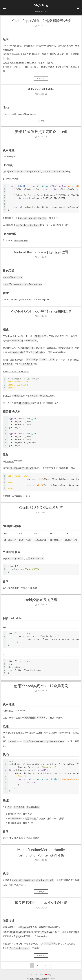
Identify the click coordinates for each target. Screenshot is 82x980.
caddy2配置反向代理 (41, 596)
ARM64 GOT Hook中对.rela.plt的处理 (41, 310)
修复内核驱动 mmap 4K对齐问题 (41, 897)
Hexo (32, 972)
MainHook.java (21, 239)
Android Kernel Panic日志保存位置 (41, 251)
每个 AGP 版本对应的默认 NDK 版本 (20, 584)
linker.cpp (9, 458)
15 (45, 959)
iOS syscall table (41, 89)
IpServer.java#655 (11, 178)
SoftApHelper (9, 157)
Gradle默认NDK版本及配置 (41, 504)
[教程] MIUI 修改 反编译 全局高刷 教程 (21, 833)
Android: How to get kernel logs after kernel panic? (26, 298)
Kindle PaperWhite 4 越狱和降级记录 (41, 21)
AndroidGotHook (13, 335)
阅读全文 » (41, 78)
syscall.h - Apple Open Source (22, 114)
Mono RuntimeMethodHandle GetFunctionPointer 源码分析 (41, 847)
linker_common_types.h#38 (16, 368)
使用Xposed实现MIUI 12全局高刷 (41, 682)
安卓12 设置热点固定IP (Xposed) (41, 132)
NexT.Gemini (42, 972)
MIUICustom (19, 707)
